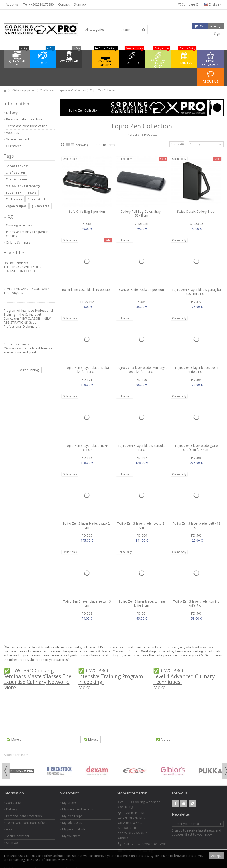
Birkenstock (37, 199)
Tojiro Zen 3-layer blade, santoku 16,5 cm (142, 448)
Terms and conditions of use (27, 126)
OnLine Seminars (18, 243)
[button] (211, 59)
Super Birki (14, 192)
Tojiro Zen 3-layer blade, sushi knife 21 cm (196, 370)
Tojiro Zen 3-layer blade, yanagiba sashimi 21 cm (196, 292)
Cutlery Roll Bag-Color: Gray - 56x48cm (142, 213)
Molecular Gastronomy (23, 186)
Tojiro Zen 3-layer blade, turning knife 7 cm (196, 603)
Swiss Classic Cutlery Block (196, 211)
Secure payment (18, 139)
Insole (32, 192)
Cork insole (14, 199)
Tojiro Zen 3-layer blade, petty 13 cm (87, 603)
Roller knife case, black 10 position (87, 290)
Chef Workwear (17, 179)
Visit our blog (29, 370)
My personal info (74, 829)
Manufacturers (16, 755)
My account (69, 793)
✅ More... (14, 739)
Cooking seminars (19, 225)
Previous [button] (6, 771)
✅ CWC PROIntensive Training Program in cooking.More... (111, 679)
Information (16, 104)
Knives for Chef (17, 166)
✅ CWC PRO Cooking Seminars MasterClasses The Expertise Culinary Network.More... (37, 679)
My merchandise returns (79, 809)
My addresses (72, 823)
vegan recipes (16, 206)
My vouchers (71, 836)
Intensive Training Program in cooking (27, 234)
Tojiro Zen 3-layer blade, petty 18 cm (196, 525)
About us (12, 4)
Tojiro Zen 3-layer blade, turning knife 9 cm (142, 603)
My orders (69, 803)
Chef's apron (15, 172)
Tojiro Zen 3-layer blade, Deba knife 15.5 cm (87, 370)
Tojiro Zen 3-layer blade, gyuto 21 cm (142, 525)
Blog (8, 216)
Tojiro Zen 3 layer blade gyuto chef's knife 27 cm (196, 448)
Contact (64, 4)
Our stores (14, 146)
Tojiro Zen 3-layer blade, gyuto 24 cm (87, 525)
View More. (66, 860)
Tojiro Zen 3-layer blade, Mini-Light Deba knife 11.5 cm (142, 370)
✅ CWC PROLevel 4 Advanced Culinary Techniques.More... (184, 679)
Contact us (14, 803)
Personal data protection (24, 119)
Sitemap (80, 4)
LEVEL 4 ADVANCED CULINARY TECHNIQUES (26, 291)
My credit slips (72, 816)
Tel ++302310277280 (38, 4)
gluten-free (40, 206)
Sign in (218, 33)
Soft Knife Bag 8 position (87, 211)
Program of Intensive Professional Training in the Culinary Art (28, 312)
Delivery (12, 113)
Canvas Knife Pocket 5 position (142, 290)
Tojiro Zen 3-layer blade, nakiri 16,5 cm (87, 448)
